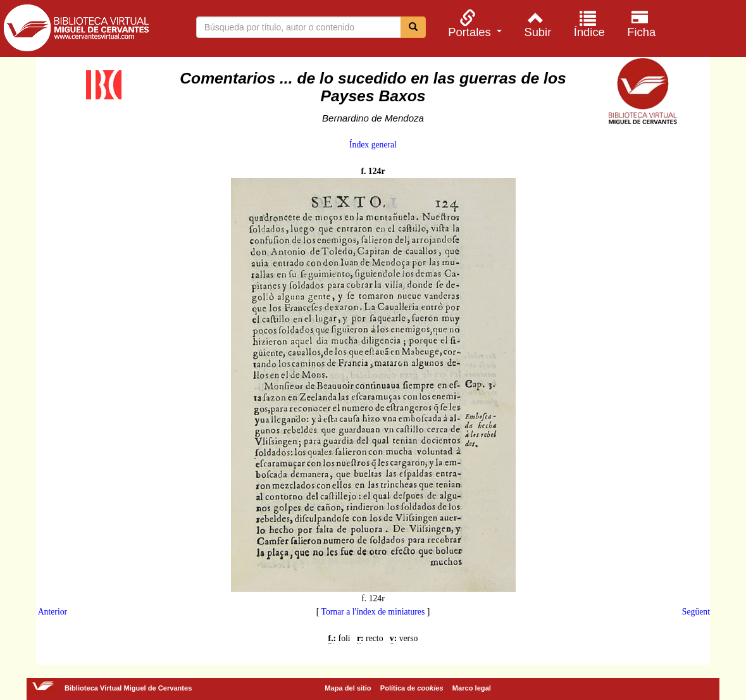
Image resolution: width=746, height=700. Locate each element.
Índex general (373, 145)
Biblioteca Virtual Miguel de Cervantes (76, 30)
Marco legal (472, 688)
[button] (473, 24)
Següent (696, 612)
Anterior (53, 612)
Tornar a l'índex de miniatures (373, 612)
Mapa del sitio (348, 688)
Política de (412, 688)
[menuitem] (473, 24)
